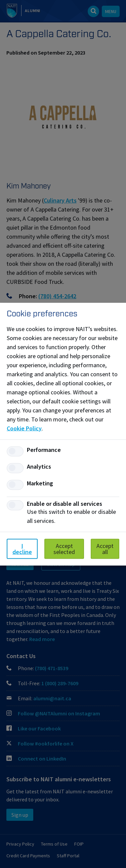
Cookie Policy (24, 428)
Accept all (105, 548)
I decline (22, 548)
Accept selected (64, 548)
